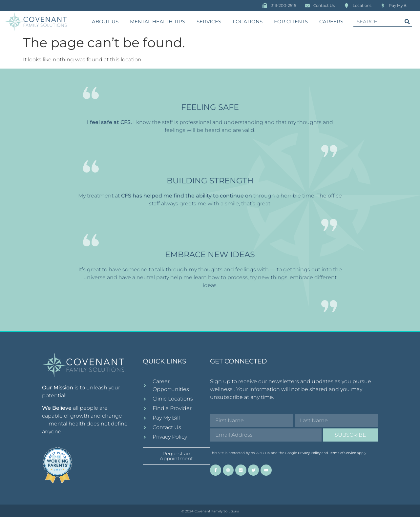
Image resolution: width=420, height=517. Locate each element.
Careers (331, 21)
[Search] (407, 21)
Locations (248, 21)
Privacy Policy (309, 453)
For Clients (291, 21)
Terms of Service (343, 453)
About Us (105, 21)
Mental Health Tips (157, 21)
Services (209, 21)
